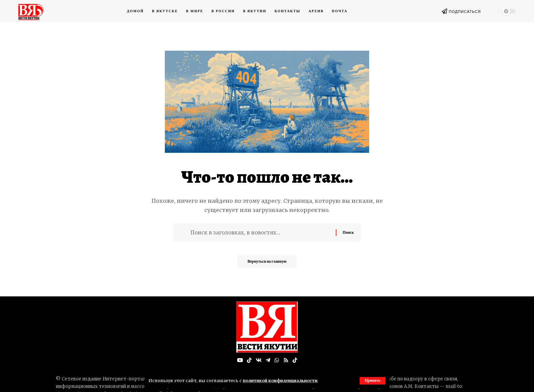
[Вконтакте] (258, 361)
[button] (372, 381)
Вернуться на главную (267, 264)
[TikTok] (249, 361)
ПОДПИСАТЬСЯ (465, 12)
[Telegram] (268, 361)
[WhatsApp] (277, 361)
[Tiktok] (295, 361)
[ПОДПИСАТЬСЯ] (444, 11)
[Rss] (286, 361)
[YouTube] (239, 361)
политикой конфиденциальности (282, 380)
